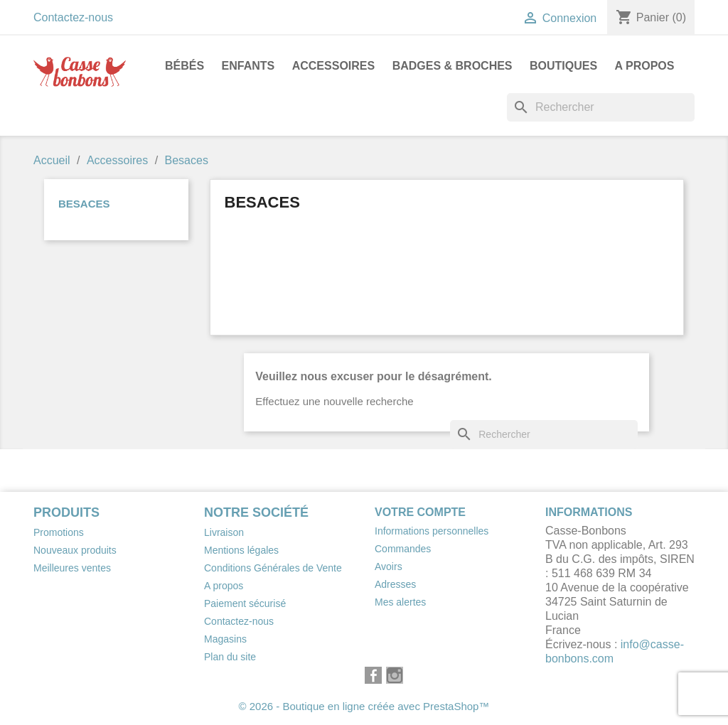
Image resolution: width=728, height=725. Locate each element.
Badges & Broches (453, 66)
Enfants (248, 66)
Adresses (395, 584)
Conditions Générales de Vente (273, 568)
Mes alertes (400, 602)
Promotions (59, 532)
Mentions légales (241, 550)
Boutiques (563, 66)
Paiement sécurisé (245, 603)
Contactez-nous (73, 17)
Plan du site (230, 657)
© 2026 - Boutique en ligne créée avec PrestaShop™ (364, 706)
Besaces (84, 204)
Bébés (184, 66)
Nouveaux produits (75, 550)
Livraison (224, 532)
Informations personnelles (432, 531)
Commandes (403, 549)
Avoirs (389, 566)
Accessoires (333, 66)
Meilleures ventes (72, 568)
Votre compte (420, 512)
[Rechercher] (601, 107)
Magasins (225, 639)
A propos (645, 66)
